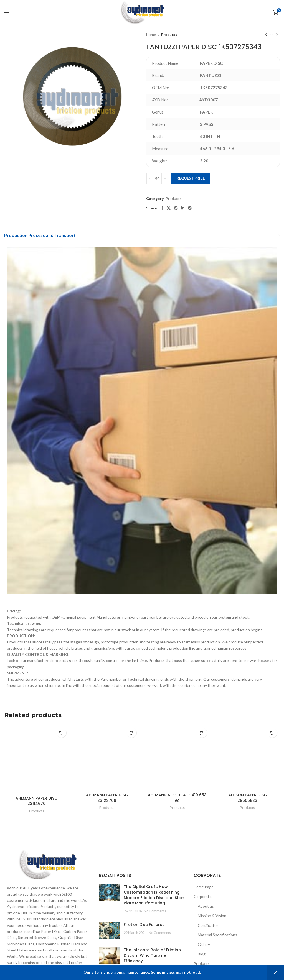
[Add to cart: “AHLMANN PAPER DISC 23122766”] (132, 733)
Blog (202, 954)
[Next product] (277, 35)
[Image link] (47, 864)
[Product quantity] (157, 178)
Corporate (203, 896)
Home (151, 35)
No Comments (155, 911)
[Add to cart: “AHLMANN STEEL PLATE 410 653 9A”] (202, 733)
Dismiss (276, 972)
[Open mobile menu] (7, 12)
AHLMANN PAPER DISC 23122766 (107, 798)
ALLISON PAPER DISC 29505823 (248, 798)
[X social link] (169, 208)
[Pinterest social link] (176, 208)
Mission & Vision (212, 916)
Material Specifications (217, 935)
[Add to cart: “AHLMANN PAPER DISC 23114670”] (61, 733)
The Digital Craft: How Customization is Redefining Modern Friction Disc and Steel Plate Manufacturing (154, 895)
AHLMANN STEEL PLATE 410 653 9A (177, 798)
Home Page (204, 887)
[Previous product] (266, 35)
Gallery (204, 944)
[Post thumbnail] (109, 899)
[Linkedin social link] (183, 208)
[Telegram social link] (190, 208)
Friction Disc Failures (144, 925)
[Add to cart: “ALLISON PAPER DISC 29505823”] (272, 733)
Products (169, 35)
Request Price (191, 178)
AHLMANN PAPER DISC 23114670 (36, 801)
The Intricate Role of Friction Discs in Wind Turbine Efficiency (152, 955)
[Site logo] (142, 12)
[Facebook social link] (162, 208)
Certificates (208, 925)
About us (206, 906)
